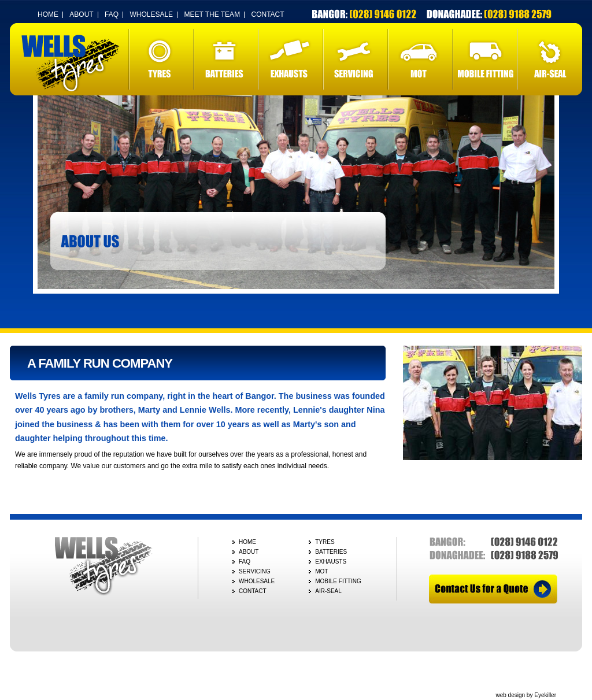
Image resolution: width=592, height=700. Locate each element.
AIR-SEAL (550, 59)
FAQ (112, 14)
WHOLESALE (151, 14)
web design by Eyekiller (526, 695)
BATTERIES (226, 59)
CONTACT (267, 14)
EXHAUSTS (291, 59)
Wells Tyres (71, 63)
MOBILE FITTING (485, 59)
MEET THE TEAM (212, 14)
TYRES (161, 59)
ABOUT (81, 14)
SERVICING (356, 59)
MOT (420, 59)
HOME (48, 14)
